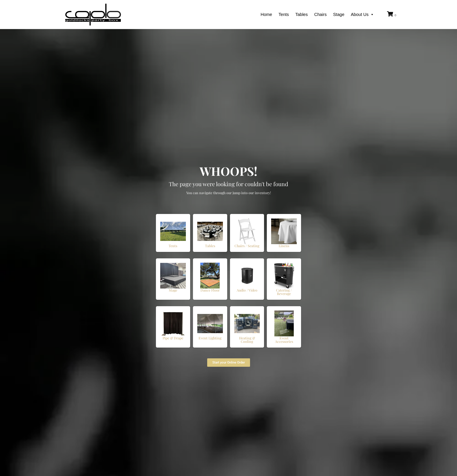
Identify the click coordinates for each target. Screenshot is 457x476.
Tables (302, 14)
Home (266, 14)
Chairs (320, 14)
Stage (339, 14)
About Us (362, 14)
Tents (284, 14)
